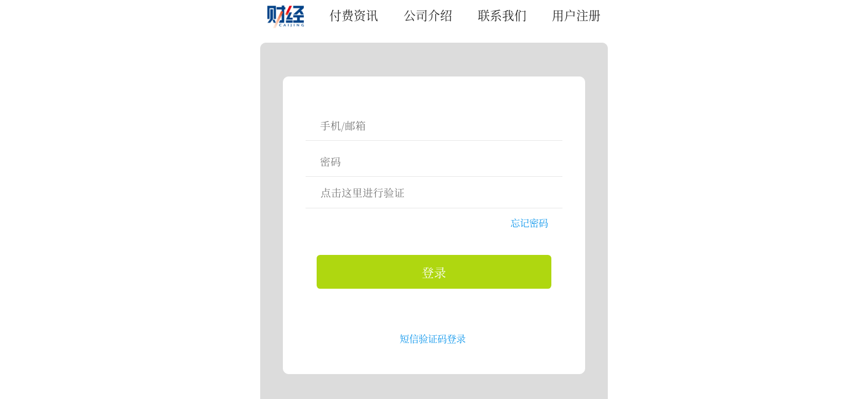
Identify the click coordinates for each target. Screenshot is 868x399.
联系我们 (502, 15)
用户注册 (576, 15)
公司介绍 (428, 15)
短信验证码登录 (433, 338)
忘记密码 (529, 222)
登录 (434, 272)
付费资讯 (354, 15)
